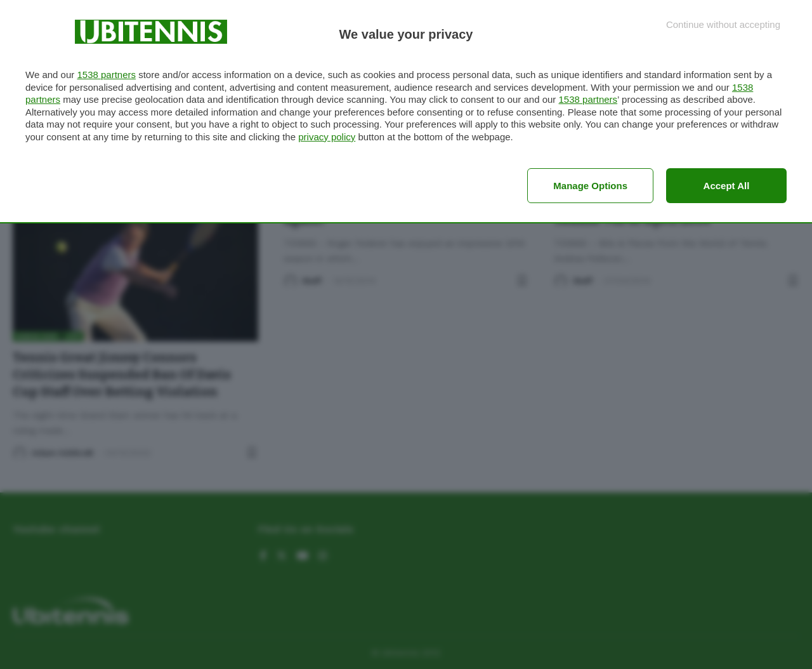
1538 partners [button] (106, 75)
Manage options (590, 186)
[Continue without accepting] (723, 24)
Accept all (727, 186)
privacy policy (327, 137)
